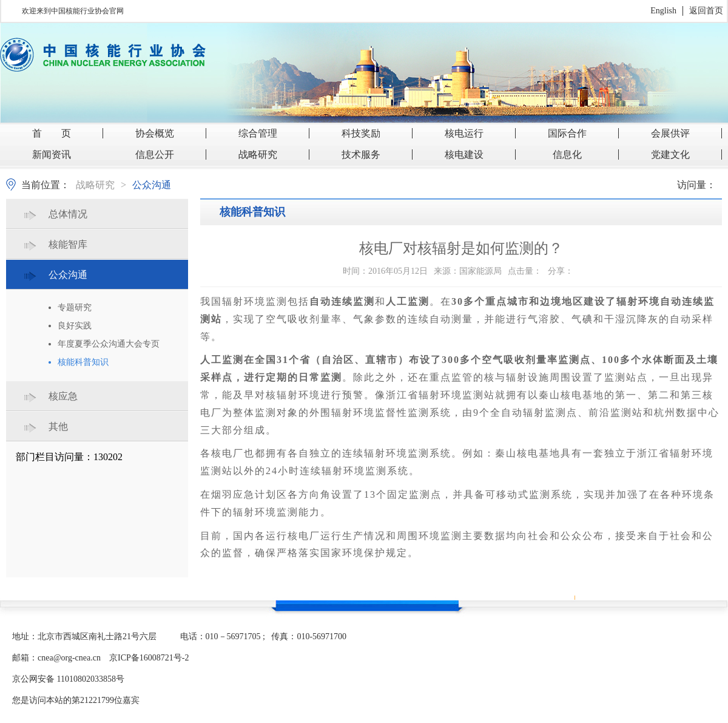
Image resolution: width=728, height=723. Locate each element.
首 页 (52, 133)
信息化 (567, 154)
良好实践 (75, 326)
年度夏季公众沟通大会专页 (109, 344)
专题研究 (75, 307)
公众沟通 (152, 185)
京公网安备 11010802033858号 (68, 679)
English (663, 11)
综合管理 (258, 133)
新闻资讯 (52, 154)
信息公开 (155, 154)
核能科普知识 (83, 362)
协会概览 (155, 133)
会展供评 (670, 133)
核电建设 (464, 154)
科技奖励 (361, 133)
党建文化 (670, 154)
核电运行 (464, 133)
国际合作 (567, 133)
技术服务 (361, 154)
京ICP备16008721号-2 (149, 658)
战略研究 (258, 154)
